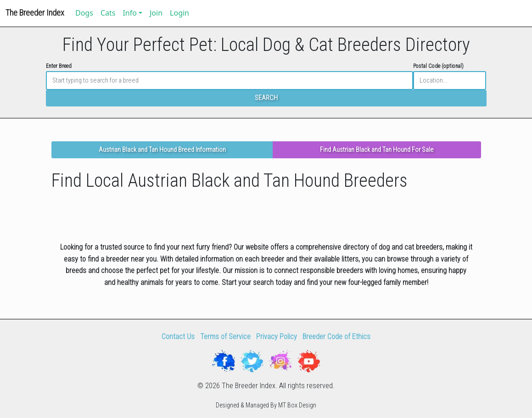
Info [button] (130, 13)
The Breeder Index (35, 13)
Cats (108, 13)
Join (156, 13)
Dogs (84, 13)
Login (179, 13)
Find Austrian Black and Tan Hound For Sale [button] (377, 150)
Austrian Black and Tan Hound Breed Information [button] (162, 150)
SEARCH (266, 98)
